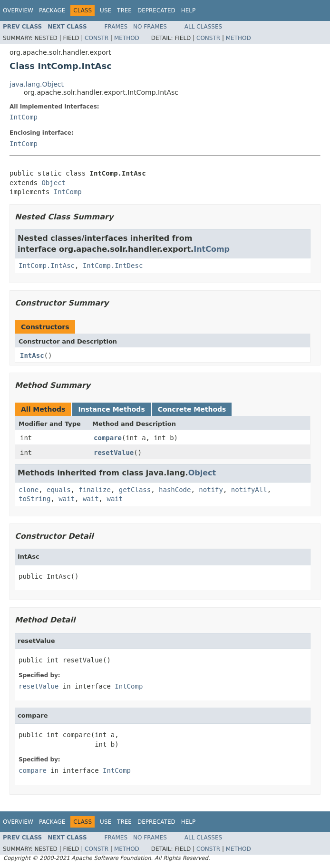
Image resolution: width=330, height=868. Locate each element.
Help (189, 10)
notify (211, 490)
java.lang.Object (37, 84)
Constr (97, 38)
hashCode (175, 490)
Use (106, 10)
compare (108, 438)
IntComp (24, 117)
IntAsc (32, 355)
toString (34, 499)
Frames (116, 27)
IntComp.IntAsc (47, 266)
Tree (124, 10)
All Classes (203, 27)
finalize (94, 490)
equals (59, 490)
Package (52, 10)
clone (29, 490)
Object (53, 183)
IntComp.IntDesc (113, 266)
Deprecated (156, 10)
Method (127, 38)
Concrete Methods (192, 409)
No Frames (150, 27)
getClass (135, 490)
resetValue (114, 453)
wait (67, 499)
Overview (18, 10)
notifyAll (249, 490)
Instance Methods (111, 409)
